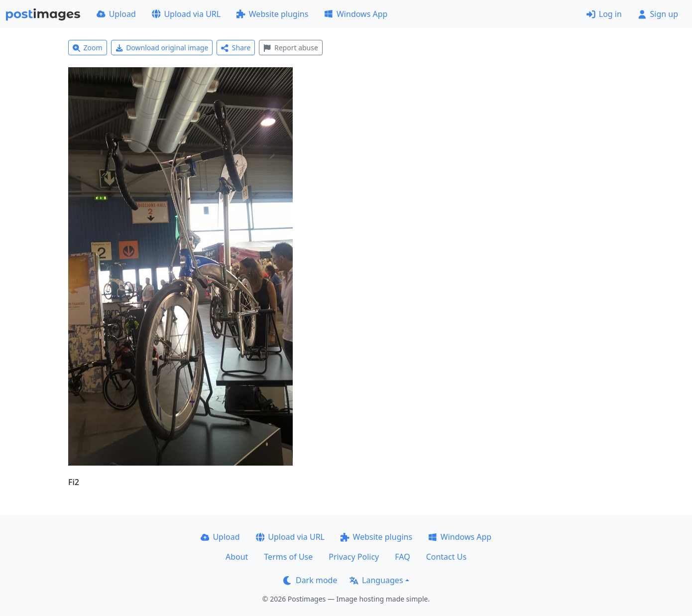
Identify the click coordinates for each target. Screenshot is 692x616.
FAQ (402, 557)
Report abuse (290, 48)
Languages (376, 580)
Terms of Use (288, 557)
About (237, 557)
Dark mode (310, 580)
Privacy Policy (354, 557)
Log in (604, 14)
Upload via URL (186, 14)
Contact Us (446, 557)
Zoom (88, 48)
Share (236, 48)
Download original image (162, 48)
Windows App (356, 14)
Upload (116, 14)
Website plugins (272, 14)
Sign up (658, 14)
